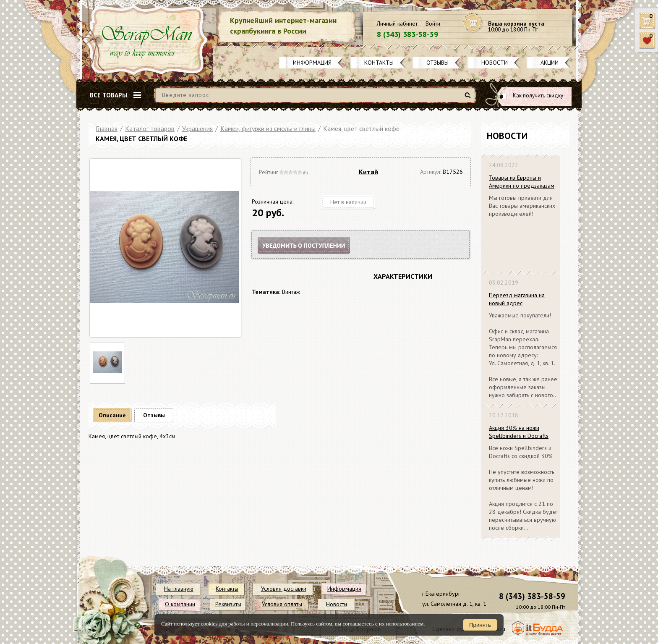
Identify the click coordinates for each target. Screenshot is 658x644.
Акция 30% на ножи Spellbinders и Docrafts (519, 432)
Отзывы (437, 63)
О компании (180, 604)
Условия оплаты (282, 604)
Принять (480, 625)
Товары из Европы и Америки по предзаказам (522, 182)
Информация (312, 63)
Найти (469, 98)
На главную (179, 589)
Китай (368, 172)
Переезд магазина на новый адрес (517, 299)
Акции (550, 63)
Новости (495, 63)
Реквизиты (228, 604)
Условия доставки (284, 589)
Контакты (379, 63)
